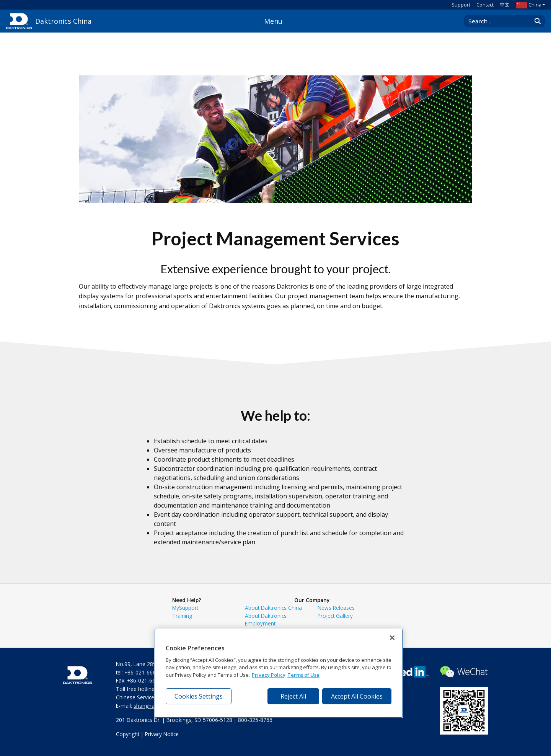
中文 (505, 5)
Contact (485, 5)
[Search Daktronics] (502, 21)
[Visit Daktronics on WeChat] (464, 674)
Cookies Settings (199, 696)
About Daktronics (266, 616)
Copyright (128, 734)
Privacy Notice (162, 734)
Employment (260, 623)
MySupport (185, 608)
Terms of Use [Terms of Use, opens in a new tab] (303, 675)
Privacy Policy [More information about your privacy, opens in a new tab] (269, 675)
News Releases (336, 608)
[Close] (392, 638)
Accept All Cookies (357, 696)
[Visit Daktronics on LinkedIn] (405, 674)
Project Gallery (335, 616)
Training (182, 616)
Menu (273, 21)
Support (461, 5)
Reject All (293, 696)
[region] (279, 673)
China (529, 5)
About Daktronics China (273, 608)
